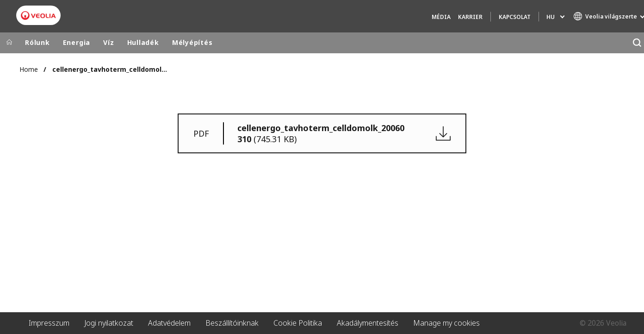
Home (29, 69)
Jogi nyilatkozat (109, 323)
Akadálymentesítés (368, 323)
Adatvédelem (169, 323)
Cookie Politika (298, 323)
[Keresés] (637, 43)
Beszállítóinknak (232, 323)
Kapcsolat (515, 17)
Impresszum (49, 323)
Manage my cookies (446, 323)
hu (551, 17)
